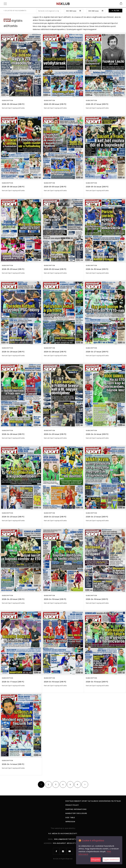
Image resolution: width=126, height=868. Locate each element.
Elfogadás (96, 860)
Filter (115, 11)
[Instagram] (63, 851)
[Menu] (5, 4)
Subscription (7, 100)
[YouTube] (70, 851)
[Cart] (121, 4)
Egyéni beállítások (111, 860)
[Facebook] (56, 851)
